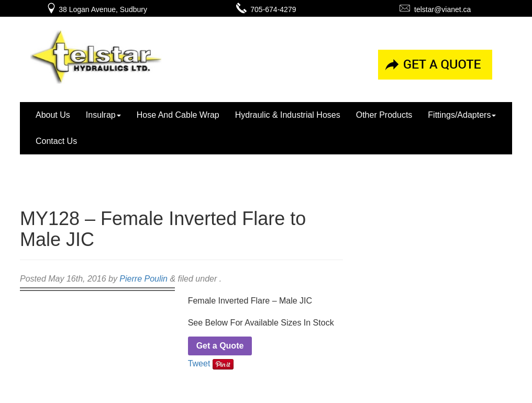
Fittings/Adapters (462, 115)
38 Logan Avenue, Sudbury (97, 9)
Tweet (199, 363)
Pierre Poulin (143, 279)
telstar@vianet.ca (435, 9)
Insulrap (103, 115)
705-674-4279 (266, 9)
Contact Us (56, 141)
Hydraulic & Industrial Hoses (288, 115)
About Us (53, 115)
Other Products (384, 115)
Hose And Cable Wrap (178, 115)
